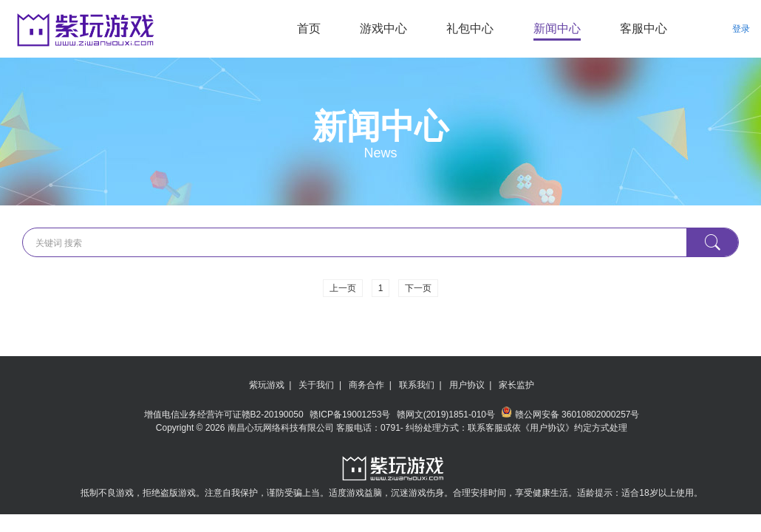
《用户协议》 (547, 428)
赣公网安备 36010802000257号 (570, 415)
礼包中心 (470, 28)
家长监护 (516, 385)
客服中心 (644, 28)
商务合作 (366, 385)
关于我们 (316, 385)
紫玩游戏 (267, 385)
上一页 (343, 288)
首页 (309, 28)
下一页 (418, 288)
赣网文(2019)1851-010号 (447, 415)
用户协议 (467, 385)
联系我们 (417, 385)
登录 (741, 29)
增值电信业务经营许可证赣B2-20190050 (225, 415)
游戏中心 (383, 28)
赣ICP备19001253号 (351, 415)
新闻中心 (557, 28)
